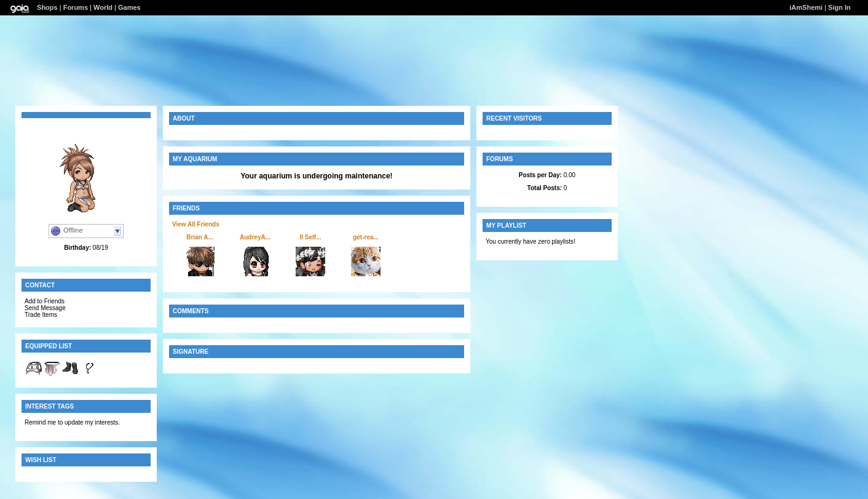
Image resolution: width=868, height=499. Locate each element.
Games (129, 7)
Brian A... (200, 237)
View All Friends (196, 224)
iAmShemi (806, 7)
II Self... (310, 237)
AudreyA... (255, 237)
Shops (47, 7)
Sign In (839, 7)
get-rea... (366, 237)
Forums (76, 7)
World (103, 7)
